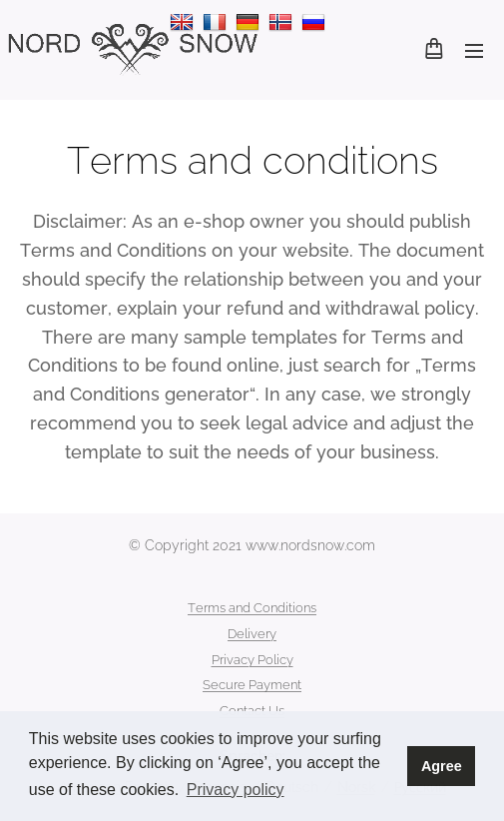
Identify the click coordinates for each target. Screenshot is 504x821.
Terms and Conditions (252, 608)
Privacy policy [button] (236, 790)
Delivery (252, 634)
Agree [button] (442, 766)
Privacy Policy (252, 660)
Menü (474, 51)
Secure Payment (252, 685)
